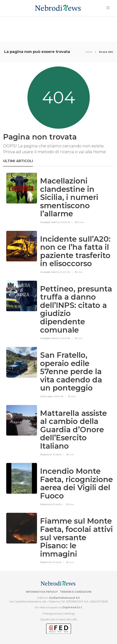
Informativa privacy (42, 592)
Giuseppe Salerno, (50, 222)
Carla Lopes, (47, 396)
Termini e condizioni (76, 592)
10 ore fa (57, 454)
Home (89, 52)
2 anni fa (65, 222)
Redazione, (46, 454)
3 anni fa (58, 396)
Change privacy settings (59, 613)
